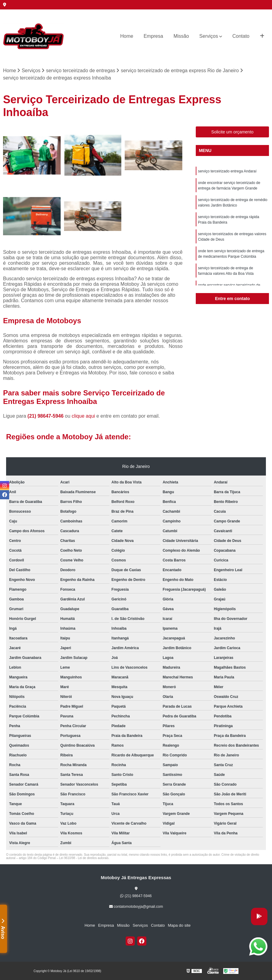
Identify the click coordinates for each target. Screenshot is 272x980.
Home (127, 36)
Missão (181, 36)
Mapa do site (179, 925)
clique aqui (83, 416)
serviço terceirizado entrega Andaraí (227, 171)
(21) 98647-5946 (46, 416)
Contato (241, 36)
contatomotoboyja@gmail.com (136, 907)
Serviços (209, 36)
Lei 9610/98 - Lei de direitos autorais (84, 858)
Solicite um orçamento (233, 132)
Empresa (153, 36)
